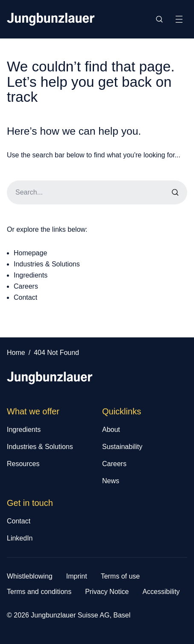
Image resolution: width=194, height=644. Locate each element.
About (111, 430)
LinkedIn (20, 538)
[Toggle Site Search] (159, 19)
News (111, 481)
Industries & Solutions (47, 264)
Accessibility (161, 592)
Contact (25, 297)
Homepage (30, 253)
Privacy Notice (107, 592)
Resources (23, 464)
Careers (26, 286)
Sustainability (122, 447)
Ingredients (31, 275)
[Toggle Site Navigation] (179, 19)
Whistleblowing (30, 576)
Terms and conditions (39, 592)
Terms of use (121, 576)
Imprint (77, 576)
